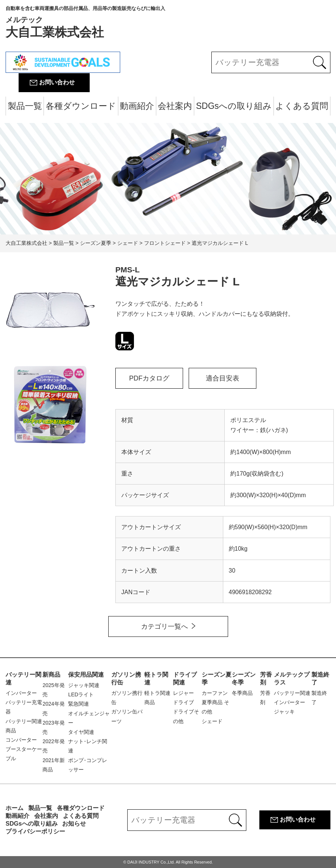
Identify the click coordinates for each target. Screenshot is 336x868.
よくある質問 (302, 106)
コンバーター (21, 740)
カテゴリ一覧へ (164, 626)
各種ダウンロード (81, 106)
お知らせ (74, 824)
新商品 (51, 675)
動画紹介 (137, 106)
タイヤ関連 (81, 732)
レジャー (183, 693)
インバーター (21, 693)
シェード (212, 721)
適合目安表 (223, 378)
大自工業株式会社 (85, 22)
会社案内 (175, 106)
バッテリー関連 (292, 693)
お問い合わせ (57, 82)
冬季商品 (242, 693)
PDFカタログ (149, 378)
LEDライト (81, 694)
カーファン (215, 693)
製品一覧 (25, 106)
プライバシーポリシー (35, 831)
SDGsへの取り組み (234, 106)
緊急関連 (79, 704)
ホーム (15, 808)
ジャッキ (284, 712)
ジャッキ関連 (84, 685)
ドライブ (183, 702)
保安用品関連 (86, 675)
